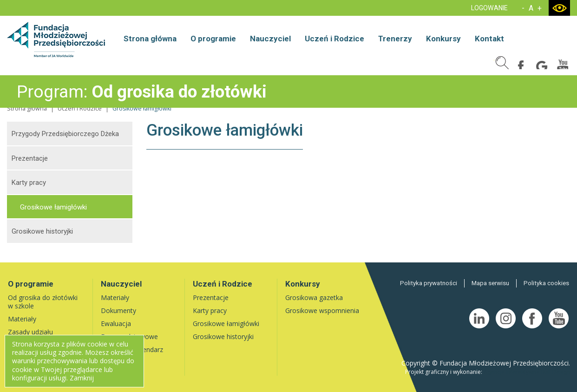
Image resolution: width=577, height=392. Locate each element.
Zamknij (82, 378)
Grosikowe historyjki (42, 231)
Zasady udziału (30, 332)
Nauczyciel (270, 39)
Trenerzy (395, 39)
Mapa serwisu (492, 283)
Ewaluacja (116, 323)
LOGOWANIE (489, 8)
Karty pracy (29, 183)
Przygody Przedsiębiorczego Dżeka (65, 134)
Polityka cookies (547, 283)
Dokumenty (118, 310)
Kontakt (489, 39)
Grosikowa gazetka (314, 297)
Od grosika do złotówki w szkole (43, 302)
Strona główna (150, 39)
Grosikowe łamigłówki (53, 207)
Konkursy (443, 39)
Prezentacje (30, 158)
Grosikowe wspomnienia (322, 310)
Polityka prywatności (431, 283)
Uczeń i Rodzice (334, 39)
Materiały (22, 319)
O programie (213, 39)
